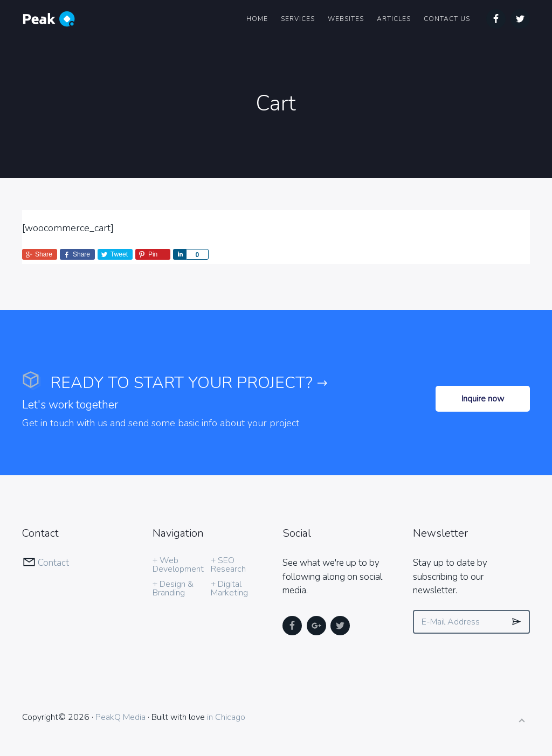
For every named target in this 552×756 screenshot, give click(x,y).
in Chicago (226, 717)
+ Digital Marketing (229, 588)
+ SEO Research (228, 565)
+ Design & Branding (173, 588)
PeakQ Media (120, 717)
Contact (53, 563)
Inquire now (483, 399)
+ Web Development (178, 565)
